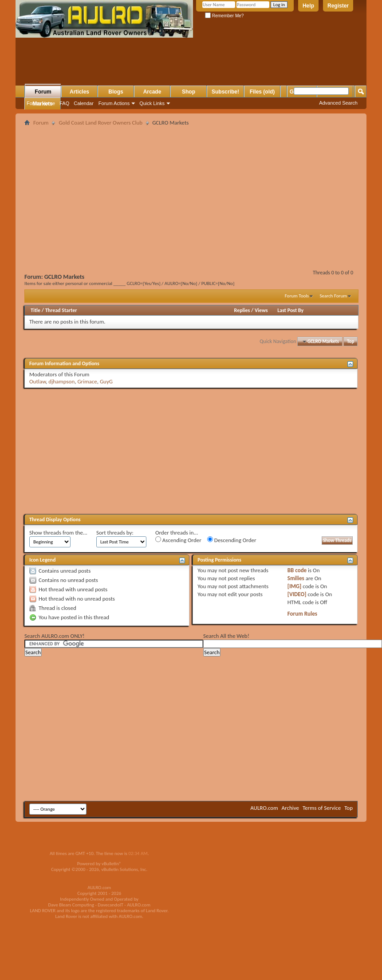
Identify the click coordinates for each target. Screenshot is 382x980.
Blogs (116, 92)
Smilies (296, 578)
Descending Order (232, 540)
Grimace (87, 381)
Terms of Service (322, 808)
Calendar (84, 103)
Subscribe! (225, 92)
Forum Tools (297, 296)
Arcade (152, 92)
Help (308, 6)
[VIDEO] (297, 594)
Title (35, 310)
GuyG (106, 381)
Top (350, 342)
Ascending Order (178, 540)
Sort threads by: (115, 533)
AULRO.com (264, 808)
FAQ (64, 103)
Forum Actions (114, 103)
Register (338, 6)
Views (261, 310)
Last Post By (290, 310)
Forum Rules (302, 614)
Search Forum (334, 296)
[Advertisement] (123, 67)
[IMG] (295, 586)
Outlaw (37, 381)
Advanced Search (338, 103)
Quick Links (152, 103)
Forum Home (41, 103)
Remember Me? (224, 16)
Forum (43, 92)
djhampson (61, 381)
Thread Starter (61, 310)
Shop (189, 92)
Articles (79, 92)
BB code (297, 570)
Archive (290, 808)
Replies (242, 310)
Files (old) (262, 92)
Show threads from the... (58, 533)
